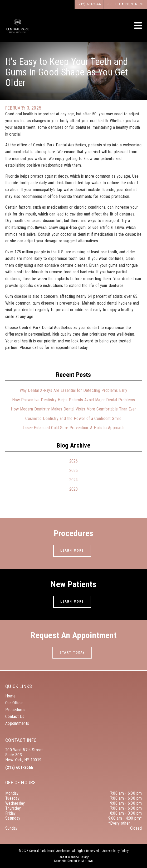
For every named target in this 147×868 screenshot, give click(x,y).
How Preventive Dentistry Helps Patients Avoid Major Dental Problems (74, 400)
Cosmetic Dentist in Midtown (73, 861)
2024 (74, 480)
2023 (74, 489)
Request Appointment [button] (126, 4)
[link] (18, 32)
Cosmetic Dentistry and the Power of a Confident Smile (73, 418)
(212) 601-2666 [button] (89, 4)
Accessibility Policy (116, 851)
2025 (74, 471)
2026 (74, 461)
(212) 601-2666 (19, 767)
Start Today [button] (72, 653)
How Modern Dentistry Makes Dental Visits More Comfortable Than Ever (73, 409)
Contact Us (15, 717)
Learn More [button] (72, 551)
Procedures (15, 710)
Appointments (17, 723)
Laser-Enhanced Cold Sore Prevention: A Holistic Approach (73, 428)
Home (10, 696)
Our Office (14, 703)
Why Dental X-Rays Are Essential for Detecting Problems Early (74, 390)
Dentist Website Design (74, 857)
